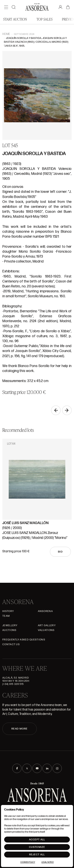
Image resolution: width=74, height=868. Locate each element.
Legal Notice (48, 862)
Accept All (37, 840)
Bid (60, 552)
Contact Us (11, 644)
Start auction (15, 19)
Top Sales (44, 19)
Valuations (46, 630)
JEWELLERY (10, 625)
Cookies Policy (28, 862)
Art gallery (47, 625)
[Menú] (6, 7)
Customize (37, 847)
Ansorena (45, 611)
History (8, 611)
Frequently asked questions (24, 640)
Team (6, 616)
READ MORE (20, 729)
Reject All (37, 855)
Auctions (9, 630)
